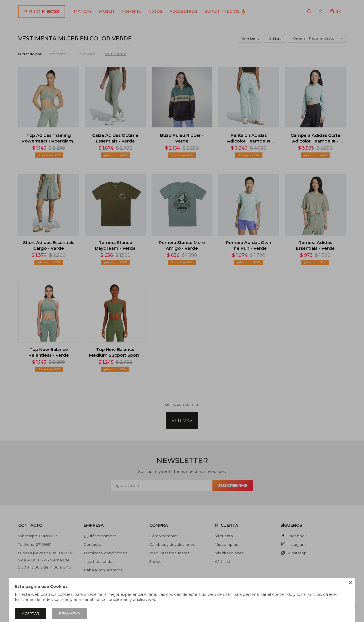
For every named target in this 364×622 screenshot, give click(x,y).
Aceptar (31, 613)
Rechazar (70, 613)
